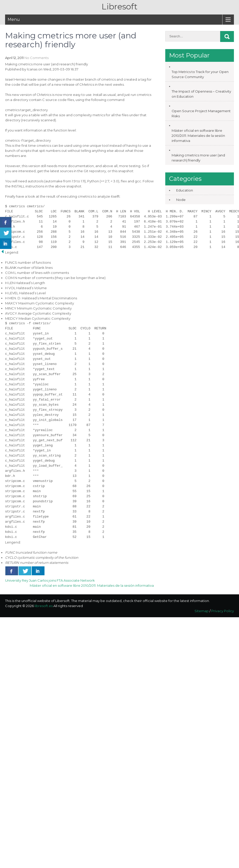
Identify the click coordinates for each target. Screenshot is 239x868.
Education (185, 190)
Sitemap (202, 611)
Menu (14, 19)
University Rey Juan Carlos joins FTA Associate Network (50, 580)
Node (181, 200)
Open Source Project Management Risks (201, 113)
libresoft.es (44, 606)
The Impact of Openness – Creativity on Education (201, 94)
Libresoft (119, 6)
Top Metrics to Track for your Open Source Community (200, 74)
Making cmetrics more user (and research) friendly (198, 158)
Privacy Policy (223, 611)
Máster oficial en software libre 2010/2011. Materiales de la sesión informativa (92, 585)
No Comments (36, 58)
